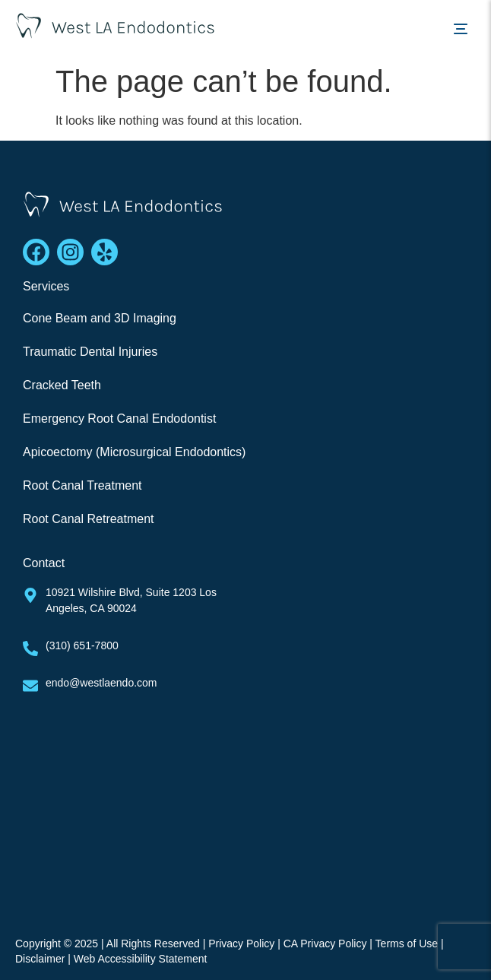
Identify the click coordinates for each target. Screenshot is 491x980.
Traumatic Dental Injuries (90, 352)
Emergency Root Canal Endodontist (119, 419)
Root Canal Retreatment (89, 519)
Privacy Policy (241, 944)
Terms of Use (407, 944)
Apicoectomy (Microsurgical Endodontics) (134, 452)
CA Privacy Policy (325, 944)
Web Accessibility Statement (141, 959)
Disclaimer (40, 959)
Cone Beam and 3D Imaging (100, 318)
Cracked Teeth (62, 385)
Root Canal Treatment (82, 485)
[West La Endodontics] (245, 804)
